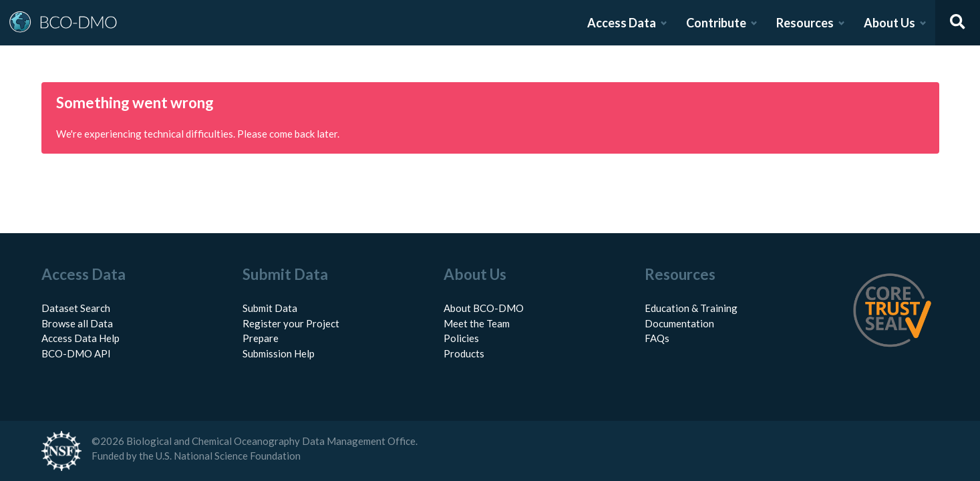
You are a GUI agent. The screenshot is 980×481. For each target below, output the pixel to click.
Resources (805, 23)
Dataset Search (76, 308)
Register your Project (291, 323)
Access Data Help (80, 338)
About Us (889, 23)
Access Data (622, 23)
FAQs (657, 338)
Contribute (716, 23)
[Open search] (958, 23)
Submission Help (279, 353)
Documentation (679, 323)
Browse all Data (77, 323)
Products (464, 353)
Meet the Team (477, 323)
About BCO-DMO (484, 308)
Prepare (261, 338)
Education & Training (691, 308)
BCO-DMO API (76, 353)
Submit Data (270, 308)
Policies (461, 338)
